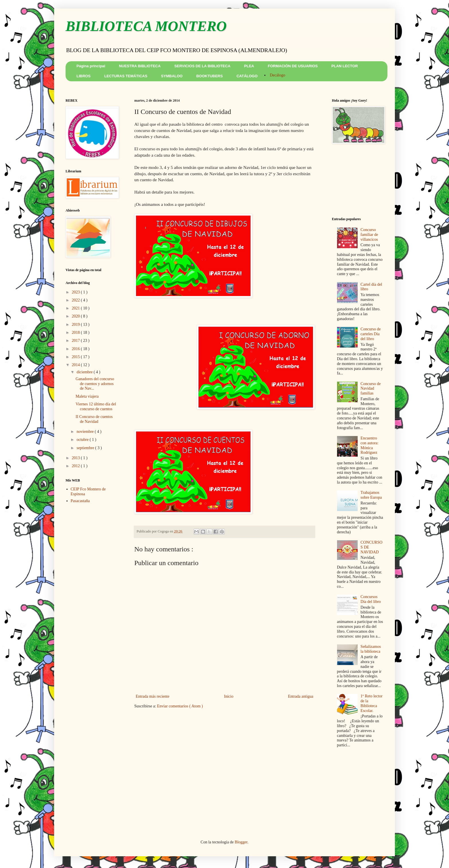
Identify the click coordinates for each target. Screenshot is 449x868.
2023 (76, 292)
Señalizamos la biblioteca (371, 649)
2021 (76, 308)
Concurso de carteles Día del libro (371, 334)
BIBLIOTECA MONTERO (146, 26)
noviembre (85, 432)
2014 (76, 365)
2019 (76, 324)
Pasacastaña (80, 501)
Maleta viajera (87, 396)
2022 (76, 300)
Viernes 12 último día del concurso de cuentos (96, 407)
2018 (76, 333)
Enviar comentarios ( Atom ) (180, 706)
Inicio (229, 696)
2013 (76, 458)
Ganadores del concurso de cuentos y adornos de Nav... (95, 384)
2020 (76, 316)
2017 (76, 341)
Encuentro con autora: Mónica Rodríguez (370, 445)
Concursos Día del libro (371, 599)
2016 (76, 349)
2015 (76, 357)
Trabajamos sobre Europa (371, 495)
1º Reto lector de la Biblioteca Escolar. (372, 703)
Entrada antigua (301, 696)
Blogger (241, 842)
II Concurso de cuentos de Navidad (94, 419)
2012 (76, 466)
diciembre (85, 372)
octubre (83, 440)
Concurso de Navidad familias (371, 389)
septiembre (86, 448)
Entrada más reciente (152, 696)
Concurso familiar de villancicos (369, 235)
